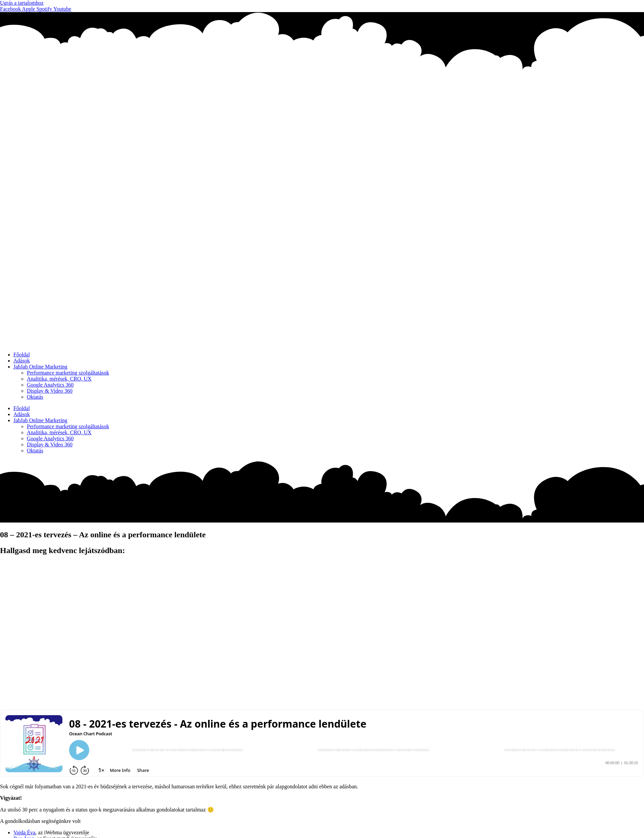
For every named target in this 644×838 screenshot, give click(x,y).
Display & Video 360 (50, 391)
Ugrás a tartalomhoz (22, 3)
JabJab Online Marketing (40, 367)
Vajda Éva (24, 832)
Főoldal (22, 355)
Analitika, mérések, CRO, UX (59, 379)
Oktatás (35, 397)
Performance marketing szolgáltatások (68, 373)
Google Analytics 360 (50, 385)
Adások (22, 361)
